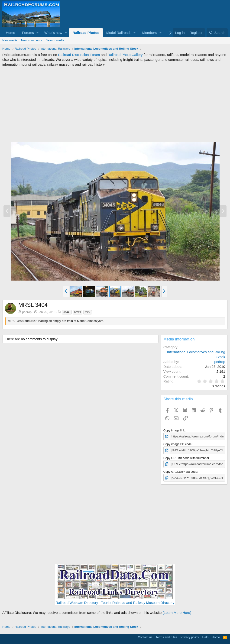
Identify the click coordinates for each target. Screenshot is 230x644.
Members (150, 33)
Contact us (145, 636)
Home (10, 33)
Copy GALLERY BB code (180, 471)
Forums (28, 33)
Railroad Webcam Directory (77, 602)
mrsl (88, 312)
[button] (38, 33)
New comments (32, 40)
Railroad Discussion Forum (79, 55)
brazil (78, 312)
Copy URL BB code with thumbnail (186, 458)
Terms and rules (166, 636)
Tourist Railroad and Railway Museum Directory (138, 602)
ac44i (67, 312)
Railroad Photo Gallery (125, 55)
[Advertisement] (115, 104)
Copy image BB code (178, 444)
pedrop (27, 312)
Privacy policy (190, 636)
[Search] (217, 33)
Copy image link (174, 430)
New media (10, 40)
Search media (55, 40)
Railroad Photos (86, 33)
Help (206, 636)
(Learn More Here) (177, 612)
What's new (53, 33)
